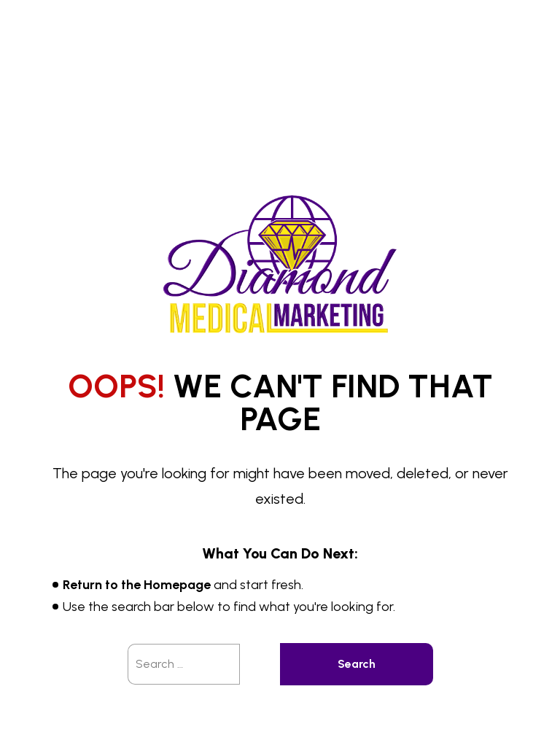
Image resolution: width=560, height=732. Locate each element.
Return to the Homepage (137, 585)
